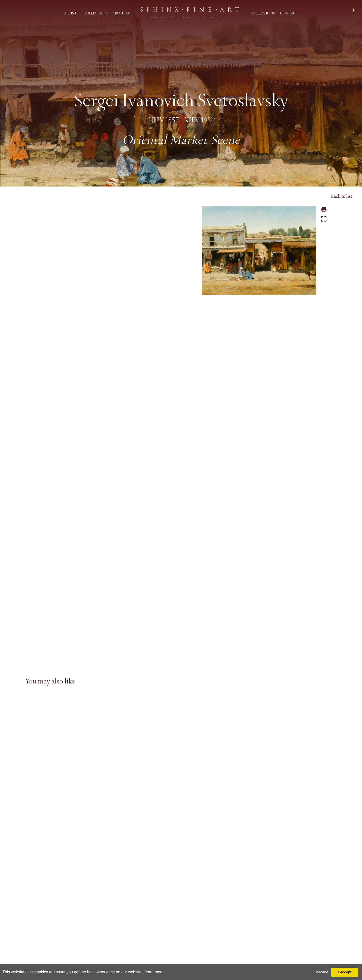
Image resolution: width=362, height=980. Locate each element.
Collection (95, 13)
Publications (262, 13)
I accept (345, 972)
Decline (322, 972)
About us (122, 13)
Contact (289, 13)
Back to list (342, 196)
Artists (71, 13)
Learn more (154, 972)
